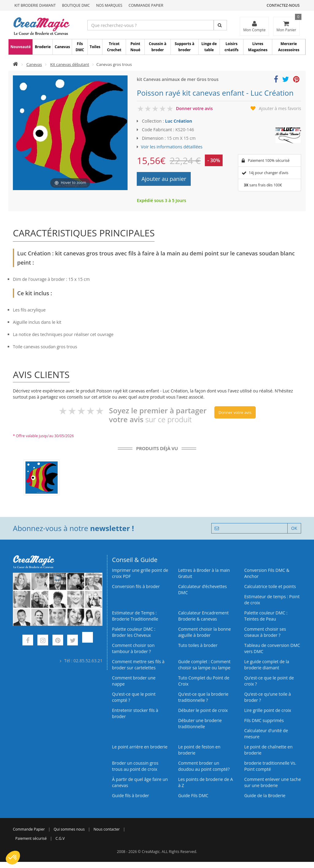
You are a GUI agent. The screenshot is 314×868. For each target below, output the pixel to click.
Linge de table (209, 47)
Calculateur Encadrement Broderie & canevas (203, 616)
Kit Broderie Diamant (35, 5)
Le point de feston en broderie (199, 750)
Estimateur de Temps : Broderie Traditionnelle (135, 616)
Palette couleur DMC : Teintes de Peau (266, 616)
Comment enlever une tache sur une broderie (272, 782)
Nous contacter (107, 829)
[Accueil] (15, 64)
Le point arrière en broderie (140, 747)
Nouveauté (21, 47)
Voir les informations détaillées (172, 147)
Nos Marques (109, 5)
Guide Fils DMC (193, 795)
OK (294, 528)
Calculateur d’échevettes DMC (203, 589)
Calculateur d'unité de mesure (266, 734)
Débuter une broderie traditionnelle (200, 723)
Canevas (62, 47)
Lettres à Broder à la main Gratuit (204, 573)
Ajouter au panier (164, 179)
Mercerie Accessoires (289, 47)
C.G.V (60, 838)
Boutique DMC (76, 5)
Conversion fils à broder (136, 586)
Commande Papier (146, 5)
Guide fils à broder (130, 795)
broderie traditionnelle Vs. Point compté (270, 766)
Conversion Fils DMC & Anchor (267, 573)
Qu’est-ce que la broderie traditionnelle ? (203, 697)
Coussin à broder (158, 47)
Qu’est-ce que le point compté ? (134, 697)
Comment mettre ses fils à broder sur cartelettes (138, 665)
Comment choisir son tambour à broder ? (133, 648)
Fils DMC (80, 47)
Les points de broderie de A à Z (206, 782)
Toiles (95, 47)
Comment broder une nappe (134, 681)
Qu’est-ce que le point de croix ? (269, 681)
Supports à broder (185, 47)
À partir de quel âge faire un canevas (140, 782)
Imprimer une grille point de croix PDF (140, 573)
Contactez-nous (283, 5)
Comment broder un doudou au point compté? (204, 766)
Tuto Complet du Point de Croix (204, 681)
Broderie (43, 47)
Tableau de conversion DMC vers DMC (272, 648)
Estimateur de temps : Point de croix (272, 600)
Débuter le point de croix (203, 710)
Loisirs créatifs (231, 47)
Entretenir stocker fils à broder (135, 713)
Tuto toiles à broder (198, 645)
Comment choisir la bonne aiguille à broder (205, 632)
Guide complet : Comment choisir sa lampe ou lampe (204, 665)
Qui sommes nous (69, 829)
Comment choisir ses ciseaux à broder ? (265, 632)
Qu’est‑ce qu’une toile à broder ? (267, 697)
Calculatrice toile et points (270, 586)
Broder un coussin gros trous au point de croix (135, 766)
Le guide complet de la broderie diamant (267, 665)
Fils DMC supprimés (264, 720)
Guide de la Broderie (265, 795)
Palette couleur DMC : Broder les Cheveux (134, 632)
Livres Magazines (258, 47)
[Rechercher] (220, 25)
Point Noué (135, 47)
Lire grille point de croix (268, 710)
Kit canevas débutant (70, 64)
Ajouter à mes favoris (280, 108)
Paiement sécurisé (31, 838)
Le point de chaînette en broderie (268, 750)
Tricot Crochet (114, 47)
